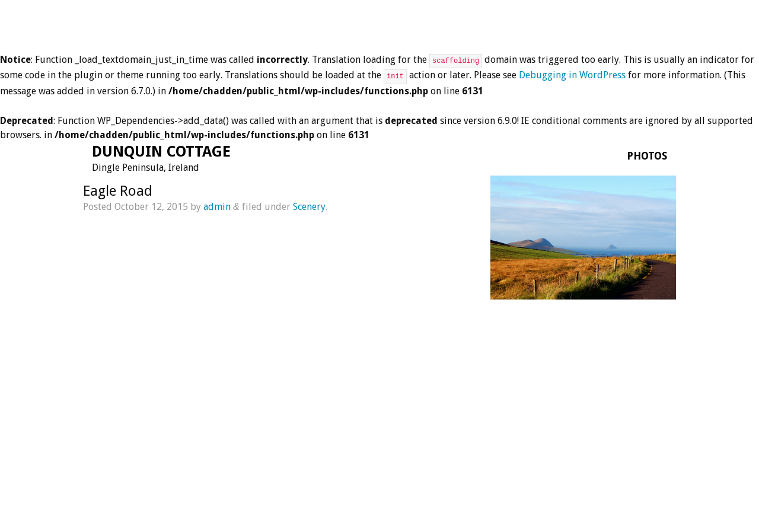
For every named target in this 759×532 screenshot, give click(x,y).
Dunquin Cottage (161, 152)
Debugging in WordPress (572, 75)
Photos (647, 156)
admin (217, 207)
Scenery (309, 207)
